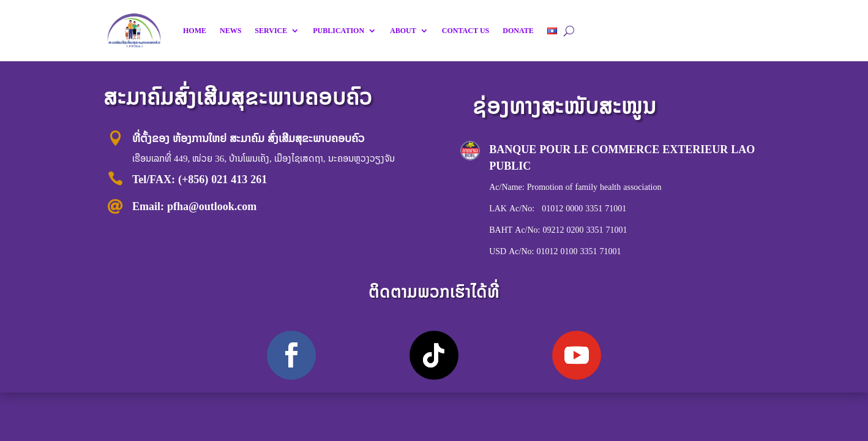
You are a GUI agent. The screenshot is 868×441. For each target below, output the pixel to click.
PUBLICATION (339, 31)
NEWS (230, 31)
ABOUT (403, 31)
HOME (195, 31)
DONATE (518, 31)
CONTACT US (466, 31)
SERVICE (271, 31)
